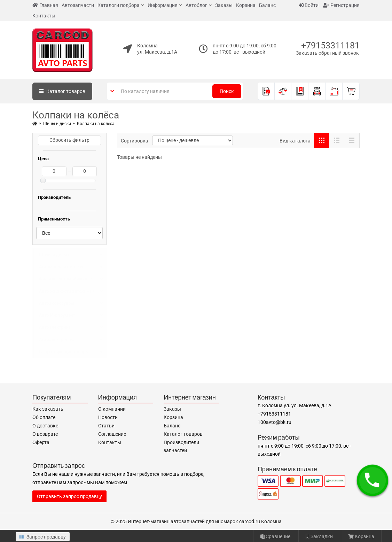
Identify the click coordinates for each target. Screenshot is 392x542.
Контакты (44, 16)
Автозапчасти (78, 5)
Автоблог (196, 5)
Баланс (267, 5)
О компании (112, 409)
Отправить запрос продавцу (69, 496)
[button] (373, 480)
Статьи (106, 426)
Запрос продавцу (43, 537)
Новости (108, 417)
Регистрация (341, 5)
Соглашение (112, 434)
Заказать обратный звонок (327, 53)
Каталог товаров (183, 434)
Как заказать (48, 409)
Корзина (246, 5)
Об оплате (44, 417)
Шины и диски (57, 124)
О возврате (45, 434)
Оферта (41, 442)
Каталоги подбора (119, 5)
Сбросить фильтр (69, 140)
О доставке (45, 426)
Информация (163, 5)
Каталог (62, 91)
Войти (309, 5)
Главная (45, 5)
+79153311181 (330, 45)
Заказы (224, 5)
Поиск (227, 91)
